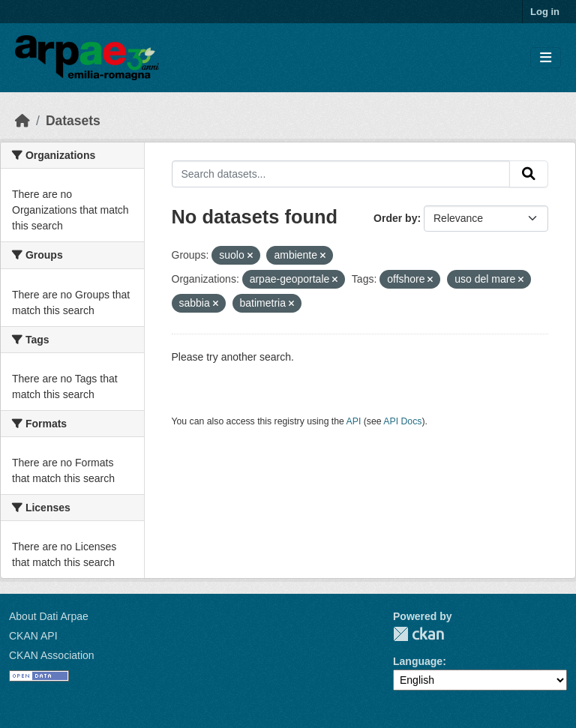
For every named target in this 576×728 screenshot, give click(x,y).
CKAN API (33, 636)
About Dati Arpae (49, 616)
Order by (395, 218)
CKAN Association (52, 655)
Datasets (73, 121)
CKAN (418, 634)
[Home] (22, 121)
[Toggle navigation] (546, 58)
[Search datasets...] (341, 174)
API (354, 421)
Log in (545, 12)
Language (418, 661)
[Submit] (529, 174)
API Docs (402, 421)
